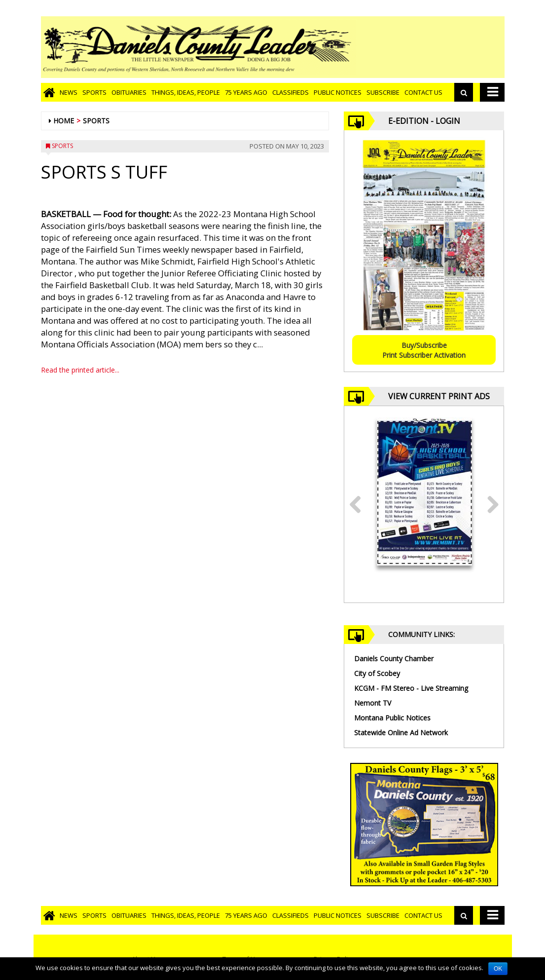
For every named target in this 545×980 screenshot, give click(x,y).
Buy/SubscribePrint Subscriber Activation (424, 350)
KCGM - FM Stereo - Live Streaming (411, 688)
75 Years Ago (246, 92)
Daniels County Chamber (394, 659)
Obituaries (129, 92)
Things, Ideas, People (186, 92)
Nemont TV (373, 703)
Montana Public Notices (392, 718)
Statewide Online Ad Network (401, 733)
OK (498, 969)
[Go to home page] (49, 92)
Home (64, 121)
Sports (94, 92)
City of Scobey (377, 673)
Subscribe (383, 92)
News (69, 92)
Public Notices (338, 92)
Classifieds (291, 92)
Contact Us (423, 92)
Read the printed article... (80, 370)
